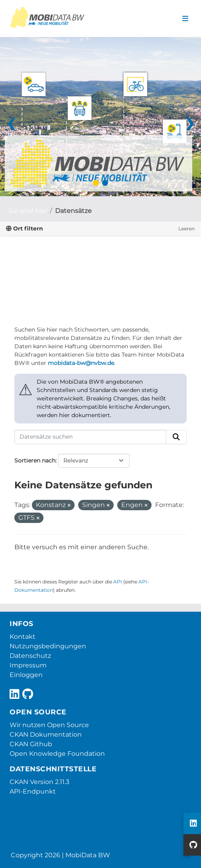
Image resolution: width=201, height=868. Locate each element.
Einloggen (26, 675)
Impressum (28, 665)
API (118, 582)
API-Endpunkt (33, 791)
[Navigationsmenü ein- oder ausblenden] (185, 19)
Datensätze (73, 211)
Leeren (186, 229)
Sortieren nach (35, 460)
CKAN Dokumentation (46, 734)
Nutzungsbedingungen (48, 646)
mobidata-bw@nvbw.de (81, 363)
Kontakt (23, 637)
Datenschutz (30, 656)
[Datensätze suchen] (90, 437)
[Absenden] (176, 437)
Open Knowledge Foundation (57, 754)
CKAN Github (31, 744)
